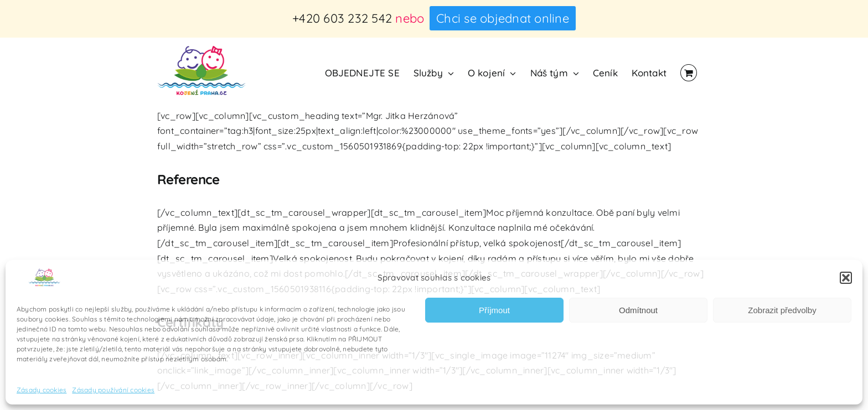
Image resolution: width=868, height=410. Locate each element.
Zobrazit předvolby (782, 310)
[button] (846, 278)
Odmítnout (638, 310)
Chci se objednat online (503, 18)
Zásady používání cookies (113, 390)
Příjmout (494, 310)
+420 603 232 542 (342, 18)
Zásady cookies (42, 390)
